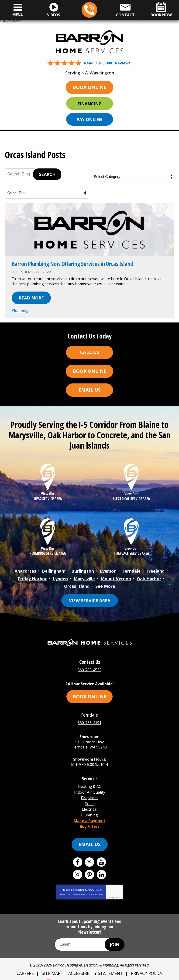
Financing (89, 103)
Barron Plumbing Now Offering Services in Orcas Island (75, 264)
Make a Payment (89, 814)
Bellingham (54, 570)
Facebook (78, 855)
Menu (18, 15)
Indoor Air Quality (90, 788)
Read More (31, 298)
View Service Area (90, 598)
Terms (118, 891)
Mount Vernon (116, 577)
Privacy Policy (77, 887)
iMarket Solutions (66, 974)
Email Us (90, 389)
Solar (90, 799)
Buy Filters (89, 819)
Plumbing (20, 310)
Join (115, 937)
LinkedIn (101, 868)
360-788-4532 (89, 10)
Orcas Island (77, 584)
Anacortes (25, 570)
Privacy (111, 891)
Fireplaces (90, 793)
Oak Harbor (149, 577)
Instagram (78, 868)
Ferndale (131, 570)
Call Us (90, 352)
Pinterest (89, 868)
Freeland (155, 570)
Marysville (84, 577)
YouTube (101, 855)
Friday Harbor (32, 577)
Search (47, 174)
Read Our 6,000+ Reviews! (108, 63)
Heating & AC (90, 783)
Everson (108, 570)
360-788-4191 (89, 720)
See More (105, 584)
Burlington (83, 570)
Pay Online (89, 119)
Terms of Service (92, 887)
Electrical (89, 804)
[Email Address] (89, 938)
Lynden (60, 577)
